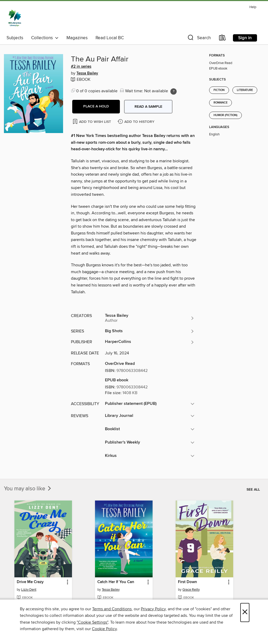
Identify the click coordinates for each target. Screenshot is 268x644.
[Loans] (222, 39)
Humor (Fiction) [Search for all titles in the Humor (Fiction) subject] (225, 115)
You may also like (28, 489)
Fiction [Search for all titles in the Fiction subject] (219, 90)
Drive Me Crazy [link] (30, 582)
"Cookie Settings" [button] (92, 622)
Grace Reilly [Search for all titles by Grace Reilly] (191, 590)
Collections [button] (45, 38)
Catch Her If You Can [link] (116, 582)
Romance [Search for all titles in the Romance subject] (220, 103)
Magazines (77, 38)
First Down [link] (188, 582)
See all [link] (253, 490)
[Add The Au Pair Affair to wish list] (92, 121)
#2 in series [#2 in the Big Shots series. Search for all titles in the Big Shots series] (81, 67)
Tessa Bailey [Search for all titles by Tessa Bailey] (87, 73)
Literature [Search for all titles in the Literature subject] (245, 90)
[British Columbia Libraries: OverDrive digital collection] (15, 18)
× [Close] (245, 613)
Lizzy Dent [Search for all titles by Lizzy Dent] (29, 590)
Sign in (245, 38)
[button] (199, 39)
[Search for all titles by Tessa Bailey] (150, 318)
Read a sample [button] (148, 107)
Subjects (15, 38)
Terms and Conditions (112, 609)
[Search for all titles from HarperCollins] (150, 342)
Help (253, 7)
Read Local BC (110, 38)
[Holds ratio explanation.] (174, 91)
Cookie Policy (104, 629)
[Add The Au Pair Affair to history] (137, 122)
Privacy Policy (153, 609)
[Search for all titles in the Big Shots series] (150, 331)
